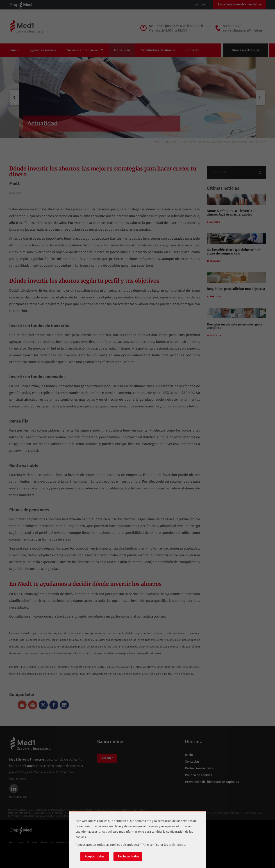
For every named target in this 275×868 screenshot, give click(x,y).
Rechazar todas (128, 857)
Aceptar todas (94, 857)
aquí (109, 832)
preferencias (177, 845)
